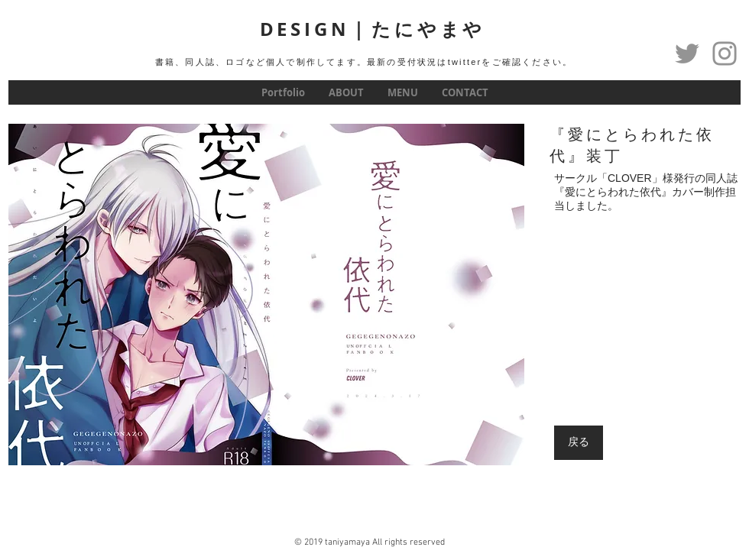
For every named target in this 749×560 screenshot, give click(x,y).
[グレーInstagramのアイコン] (725, 53)
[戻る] (579, 443)
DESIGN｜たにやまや (373, 29)
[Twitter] (687, 53)
